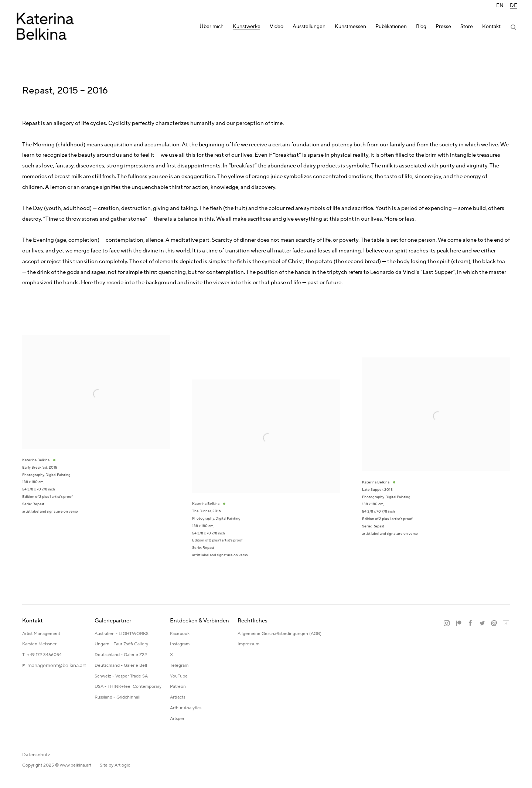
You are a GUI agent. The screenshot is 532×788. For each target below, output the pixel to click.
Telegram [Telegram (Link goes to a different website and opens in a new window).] (179, 665)
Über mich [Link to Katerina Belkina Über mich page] (212, 27)
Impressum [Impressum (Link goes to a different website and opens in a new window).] (249, 644)
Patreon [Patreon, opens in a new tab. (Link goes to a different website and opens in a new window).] (458, 624)
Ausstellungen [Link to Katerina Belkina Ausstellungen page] (309, 27)
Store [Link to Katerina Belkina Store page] (467, 27)
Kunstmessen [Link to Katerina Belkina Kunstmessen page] (350, 27)
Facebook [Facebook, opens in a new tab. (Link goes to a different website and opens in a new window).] (470, 624)
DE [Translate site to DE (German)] (514, 6)
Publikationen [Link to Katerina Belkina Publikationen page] (391, 27)
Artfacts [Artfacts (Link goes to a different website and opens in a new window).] (178, 697)
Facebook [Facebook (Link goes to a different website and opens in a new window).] (180, 634)
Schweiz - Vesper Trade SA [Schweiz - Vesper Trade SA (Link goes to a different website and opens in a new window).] (121, 676)
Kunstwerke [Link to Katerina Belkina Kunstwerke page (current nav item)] (247, 27)
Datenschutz (36, 755)
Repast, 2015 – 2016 (65, 91)
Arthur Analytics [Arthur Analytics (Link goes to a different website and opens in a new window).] (186, 708)
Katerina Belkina (44, 28)
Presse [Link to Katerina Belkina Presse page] (443, 27)
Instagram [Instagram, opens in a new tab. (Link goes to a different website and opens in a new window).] (447, 624)
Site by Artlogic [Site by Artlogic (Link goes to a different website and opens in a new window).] (115, 765)
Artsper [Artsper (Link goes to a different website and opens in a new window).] (177, 719)
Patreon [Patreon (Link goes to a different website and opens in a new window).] (178, 687)
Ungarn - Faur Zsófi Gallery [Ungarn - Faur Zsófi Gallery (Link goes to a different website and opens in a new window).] (121, 644)
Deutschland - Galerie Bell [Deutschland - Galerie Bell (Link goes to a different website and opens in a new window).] (121, 665)
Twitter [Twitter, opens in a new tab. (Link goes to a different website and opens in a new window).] (482, 624)
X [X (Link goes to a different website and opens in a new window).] (171, 655)
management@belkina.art (57, 666)
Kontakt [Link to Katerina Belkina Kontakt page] (491, 27)
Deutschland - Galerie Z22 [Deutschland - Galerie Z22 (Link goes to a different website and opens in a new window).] (121, 655)
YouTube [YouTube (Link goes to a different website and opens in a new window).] (179, 676)
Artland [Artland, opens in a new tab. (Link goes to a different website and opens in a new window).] (506, 624)
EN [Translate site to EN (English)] (500, 6)
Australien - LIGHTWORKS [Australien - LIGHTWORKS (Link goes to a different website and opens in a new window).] (122, 634)
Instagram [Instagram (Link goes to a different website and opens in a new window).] (180, 644)
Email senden (494, 624)
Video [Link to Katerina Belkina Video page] (277, 27)
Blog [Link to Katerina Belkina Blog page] (421, 27)
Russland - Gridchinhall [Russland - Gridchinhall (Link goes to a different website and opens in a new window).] (117, 697)
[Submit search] (514, 28)
